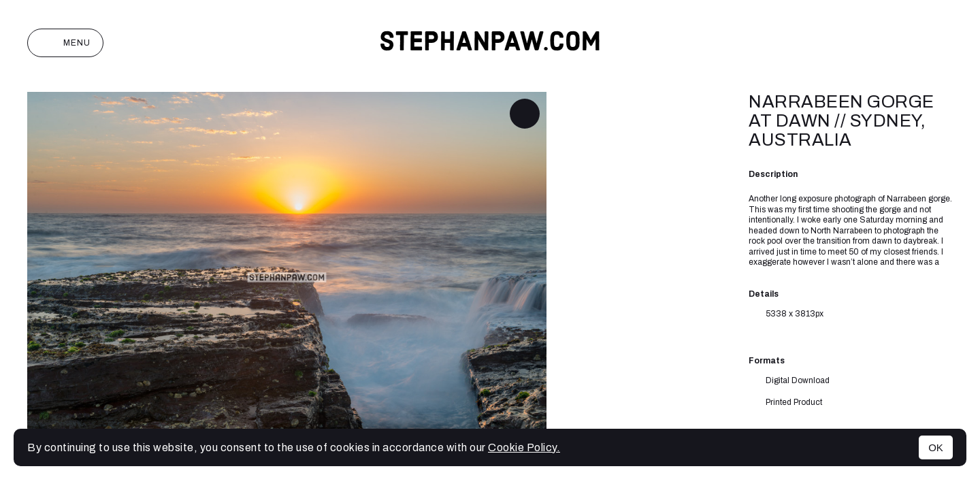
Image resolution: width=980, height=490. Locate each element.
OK (936, 447)
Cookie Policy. (524, 447)
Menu (65, 43)
